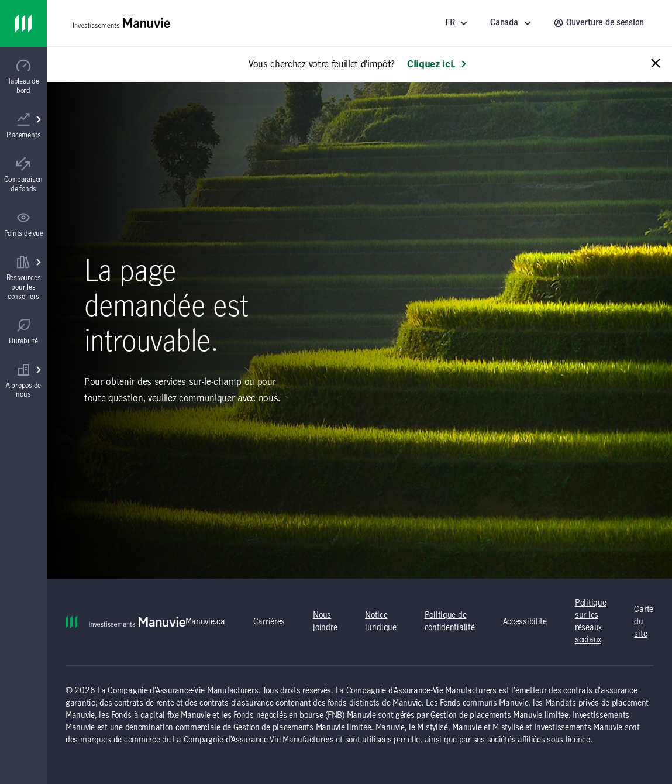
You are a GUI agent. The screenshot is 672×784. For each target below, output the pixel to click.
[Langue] (458, 23)
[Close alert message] (656, 64)
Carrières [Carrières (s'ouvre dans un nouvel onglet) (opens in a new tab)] (269, 622)
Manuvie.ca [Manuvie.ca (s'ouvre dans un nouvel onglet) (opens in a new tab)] (205, 622)
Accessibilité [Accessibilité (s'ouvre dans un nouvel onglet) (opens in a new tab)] (525, 622)
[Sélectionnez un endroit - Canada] (512, 23)
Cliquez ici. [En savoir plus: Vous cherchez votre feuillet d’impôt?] (437, 64)
